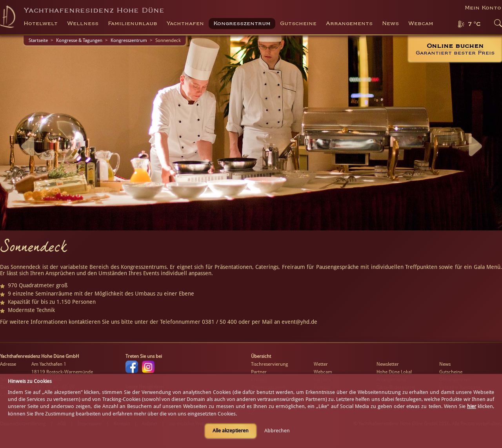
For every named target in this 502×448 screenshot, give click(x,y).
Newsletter (388, 364)
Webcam (421, 24)
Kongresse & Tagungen (79, 40)
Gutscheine (451, 372)
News (390, 24)
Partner (259, 372)
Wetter (321, 364)
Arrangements (349, 24)
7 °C (474, 24)
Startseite (38, 40)
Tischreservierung (269, 364)
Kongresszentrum (129, 40)
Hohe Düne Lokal (394, 372)
